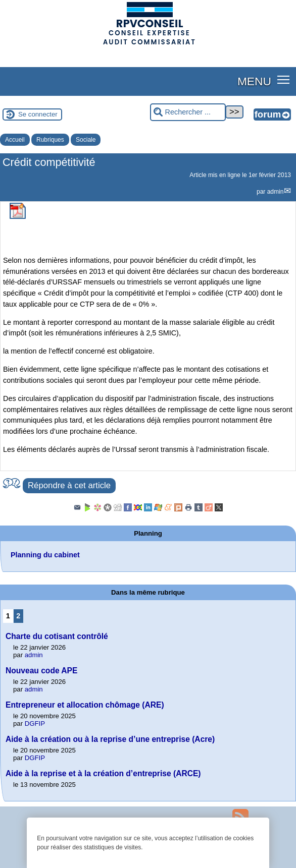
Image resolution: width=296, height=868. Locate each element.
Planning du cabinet (45, 555)
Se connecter (38, 114)
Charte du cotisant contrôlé (57, 636)
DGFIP (35, 724)
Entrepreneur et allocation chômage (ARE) (85, 705)
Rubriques (50, 140)
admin (276, 192)
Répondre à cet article (69, 485)
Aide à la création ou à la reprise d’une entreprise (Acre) (110, 739)
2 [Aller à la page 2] (18, 616)
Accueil (15, 140)
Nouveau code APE (41, 671)
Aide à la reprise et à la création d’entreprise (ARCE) (103, 773)
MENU (254, 81)
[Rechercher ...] (188, 112)
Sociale (86, 140)
